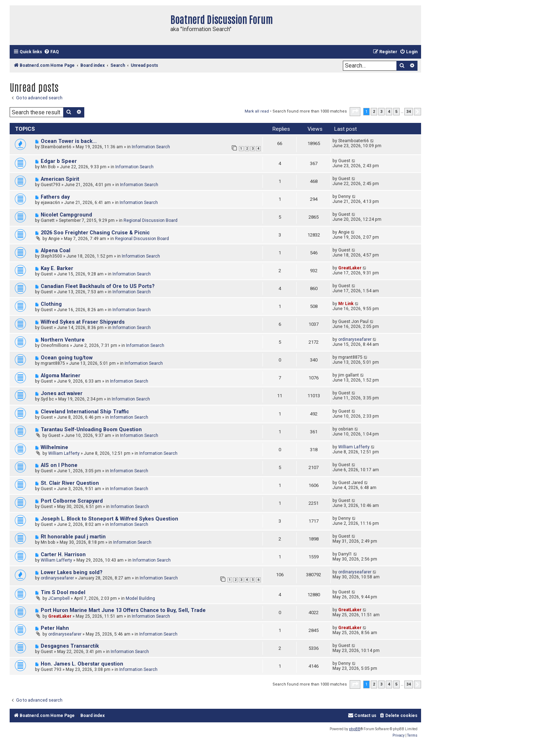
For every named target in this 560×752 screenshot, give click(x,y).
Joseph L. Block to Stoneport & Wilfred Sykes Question (109, 519)
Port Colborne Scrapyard (72, 501)
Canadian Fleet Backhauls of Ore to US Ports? (98, 286)
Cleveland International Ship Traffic (85, 412)
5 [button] (396, 112)
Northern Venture (63, 340)
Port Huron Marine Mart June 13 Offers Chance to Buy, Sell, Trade (123, 610)
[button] (355, 111)
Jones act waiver (62, 394)
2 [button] (374, 112)
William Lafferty (64, 453)
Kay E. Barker (57, 268)
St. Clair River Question (70, 483)
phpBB (355, 729)
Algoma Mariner (61, 376)
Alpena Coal (56, 251)
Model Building (140, 598)
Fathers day (55, 197)
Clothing (51, 304)
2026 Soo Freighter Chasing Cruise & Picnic (95, 233)
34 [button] (409, 112)
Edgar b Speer (59, 161)
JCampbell (59, 598)
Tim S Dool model (63, 592)
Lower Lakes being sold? (72, 572)
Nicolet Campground (66, 215)
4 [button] (389, 112)
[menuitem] (51, 52)
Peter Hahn (55, 628)
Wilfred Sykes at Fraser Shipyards (83, 322)
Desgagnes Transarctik (70, 646)
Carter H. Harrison (63, 555)
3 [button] (381, 112)
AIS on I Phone (59, 465)
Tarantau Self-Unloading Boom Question (91, 430)
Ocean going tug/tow (67, 358)
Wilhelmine (54, 447)
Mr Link (346, 304)
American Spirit (60, 179)
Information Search (151, 147)
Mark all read (257, 111)
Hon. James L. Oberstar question (82, 664)
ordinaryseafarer (355, 339)
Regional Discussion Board (151, 220)
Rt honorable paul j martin (73, 537)
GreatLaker (350, 268)
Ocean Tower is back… (69, 141)
